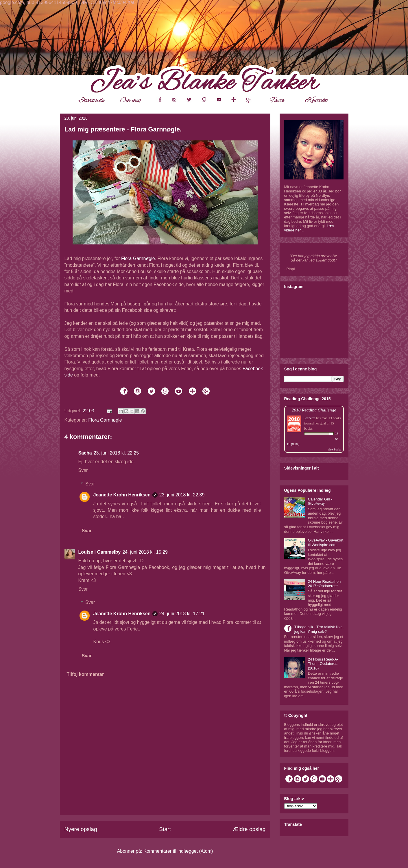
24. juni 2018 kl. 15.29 (145, 552)
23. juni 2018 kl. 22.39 (182, 495)
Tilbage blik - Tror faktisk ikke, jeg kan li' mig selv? (319, 629)
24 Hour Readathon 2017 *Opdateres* (324, 584)
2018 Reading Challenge (314, 410)
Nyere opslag (81, 829)
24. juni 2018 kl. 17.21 (182, 614)
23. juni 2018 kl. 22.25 (116, 453)
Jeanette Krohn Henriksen (122, 495)
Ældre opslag (249, 829)
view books (335, 449)
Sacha (85, 453)
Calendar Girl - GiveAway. (320, 501)
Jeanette (310, 418)
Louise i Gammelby (100, 552)
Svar (83, 470)
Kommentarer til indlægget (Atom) (178, 851)
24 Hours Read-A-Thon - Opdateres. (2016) (323, 664)
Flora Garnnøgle (138, 258)
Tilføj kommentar (85, 674)
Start (165, 829)
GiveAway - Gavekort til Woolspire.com (326, 542)
